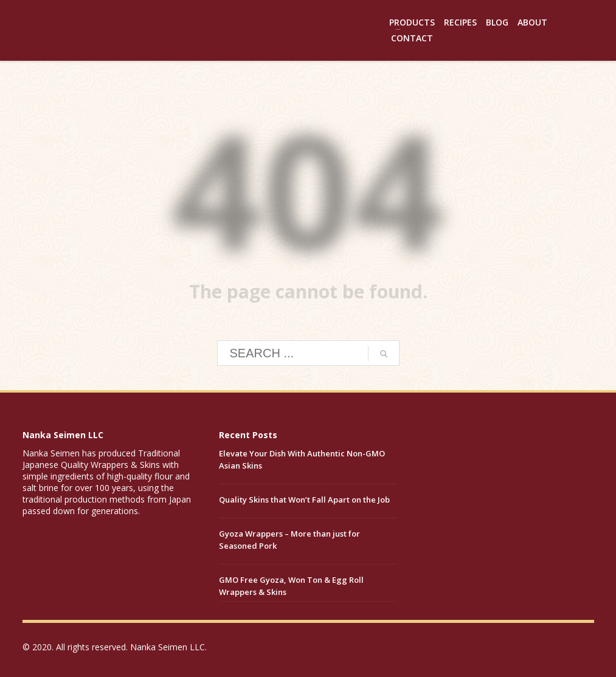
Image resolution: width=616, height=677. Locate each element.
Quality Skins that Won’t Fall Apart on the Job (304, 500)
